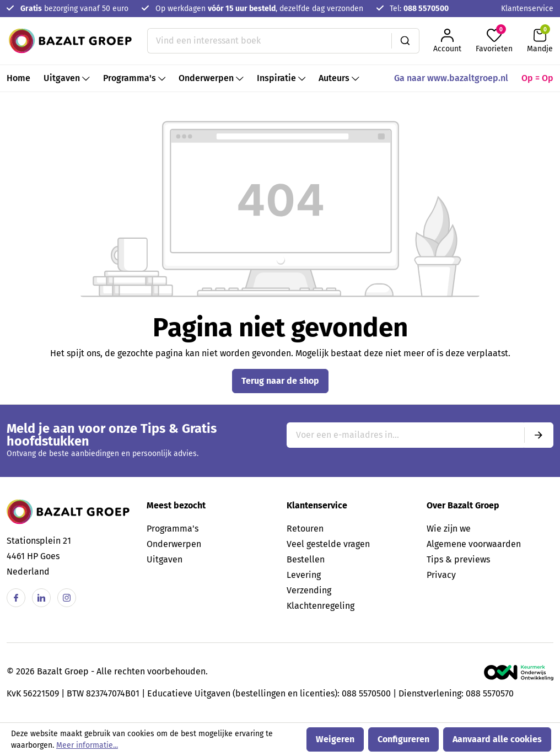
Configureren (403, 739)
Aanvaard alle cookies (497, 739)
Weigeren (335, 739)
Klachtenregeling (321, 606)
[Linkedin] (41, 598)
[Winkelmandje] (540, 41)
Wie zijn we (449, 529)
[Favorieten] (494, 41)
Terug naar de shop (280, 381)
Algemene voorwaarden (474, 544)
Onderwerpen (174, 544)
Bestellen (306, 559)
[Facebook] (16, 598)
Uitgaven (165, 559)
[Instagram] (67, 598)
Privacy (441, 575)
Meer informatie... (87, 745)
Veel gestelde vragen (328, 544)
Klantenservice (527, 9)
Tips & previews (458, 559)
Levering (304, 575)
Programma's (173, 529)
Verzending (309, 590)
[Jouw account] (447, 41)
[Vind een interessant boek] (270, 41)
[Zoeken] (405, 41)
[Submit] (539, 435)
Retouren (305, 529)
